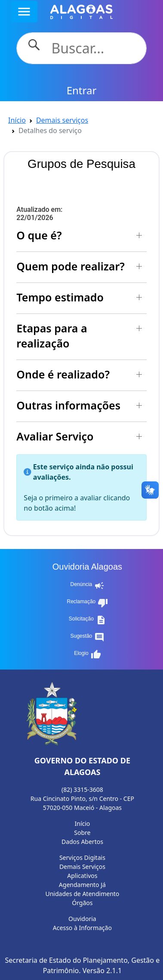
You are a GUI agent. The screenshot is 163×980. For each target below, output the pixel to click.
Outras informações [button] (68, 405)
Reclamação (88, 603)
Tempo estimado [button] (60, 297)
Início (17, 120)
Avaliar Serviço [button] (55, 436)
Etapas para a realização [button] (52, 336)
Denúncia (88, 586)
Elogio (87, 654)
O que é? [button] (39, 235)
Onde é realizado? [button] (63, 374)
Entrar (82, 90)
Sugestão (88, 637)
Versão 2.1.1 (102, 971)
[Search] (94, 48)
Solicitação (88, 620)
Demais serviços (62, 120)
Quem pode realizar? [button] (70, 266)
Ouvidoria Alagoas (87, 567)
